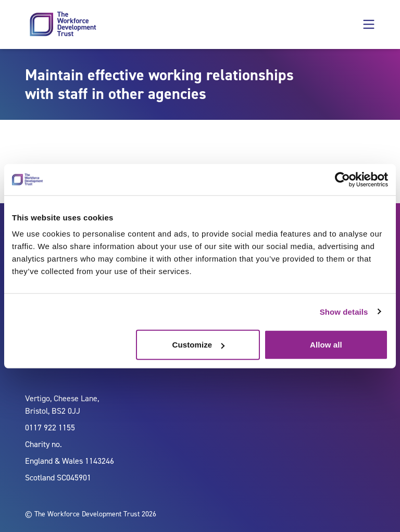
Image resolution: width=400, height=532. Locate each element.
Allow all (326, 345)
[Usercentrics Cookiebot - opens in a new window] (342, 179)
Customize (199, 345)
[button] (369, 24)
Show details (344, 311)
